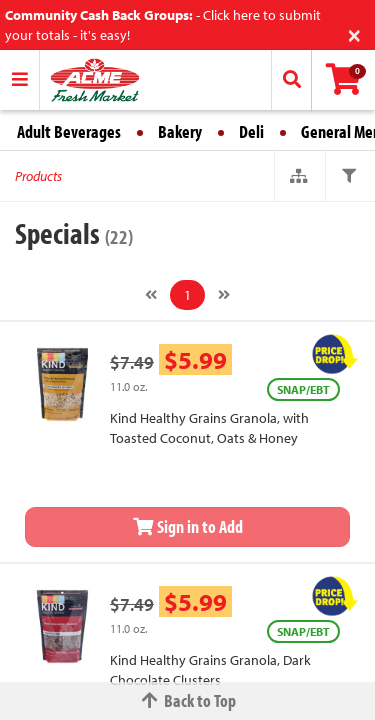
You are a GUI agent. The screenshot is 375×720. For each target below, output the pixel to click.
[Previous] (151, 295)
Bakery (180, 131)
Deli (251, 131)
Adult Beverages (69, 131)
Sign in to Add (188, 526)
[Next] (224, 295)
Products (38, 176)
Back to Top (188, 700)
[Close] (354, 33)
